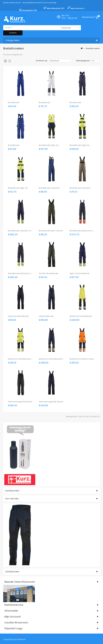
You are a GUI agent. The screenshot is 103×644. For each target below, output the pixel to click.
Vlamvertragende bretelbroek (23, 402)
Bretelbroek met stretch (51, 231)
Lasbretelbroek (46, 316)
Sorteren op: (42, 61)
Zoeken (13, 33)
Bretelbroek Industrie (49, 188)
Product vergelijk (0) (13, 55)
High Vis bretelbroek (80, 273)
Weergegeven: (83, 61)
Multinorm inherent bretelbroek (85, 359)
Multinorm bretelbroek (81, 316)
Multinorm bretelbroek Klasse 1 (54, 359)
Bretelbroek (14, 102)
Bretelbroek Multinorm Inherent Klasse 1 (28, 273)
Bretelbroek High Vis (49, 145)
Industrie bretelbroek (18, 316)
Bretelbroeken (93, 48)
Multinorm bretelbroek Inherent (24, 359)
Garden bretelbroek (49, 273)
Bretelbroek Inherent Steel (21, 231)
